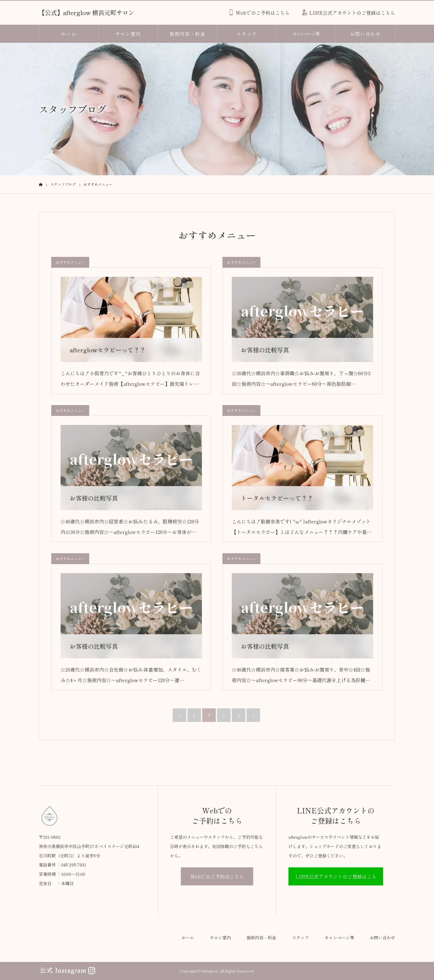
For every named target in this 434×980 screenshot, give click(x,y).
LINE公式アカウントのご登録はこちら (336, 879)
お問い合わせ (365, 34)
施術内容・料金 (187, 34)
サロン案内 (128, 34)
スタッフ (247, 34)
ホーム (69, 34)
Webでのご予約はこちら (217, 876)
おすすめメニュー (70, 262)
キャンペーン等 (306, 34)
